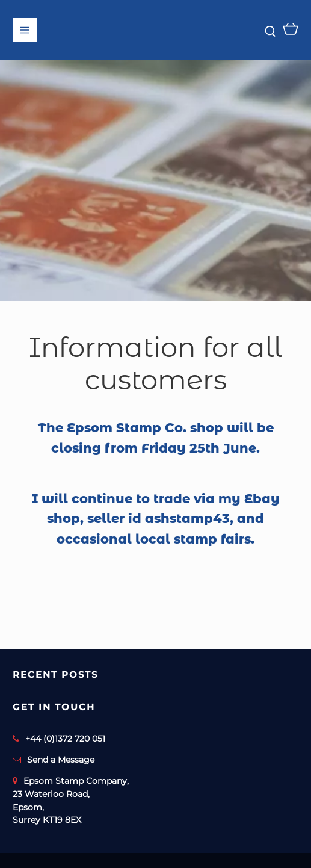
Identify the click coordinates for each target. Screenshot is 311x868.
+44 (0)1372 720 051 (65, 739)
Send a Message (61, 760)
